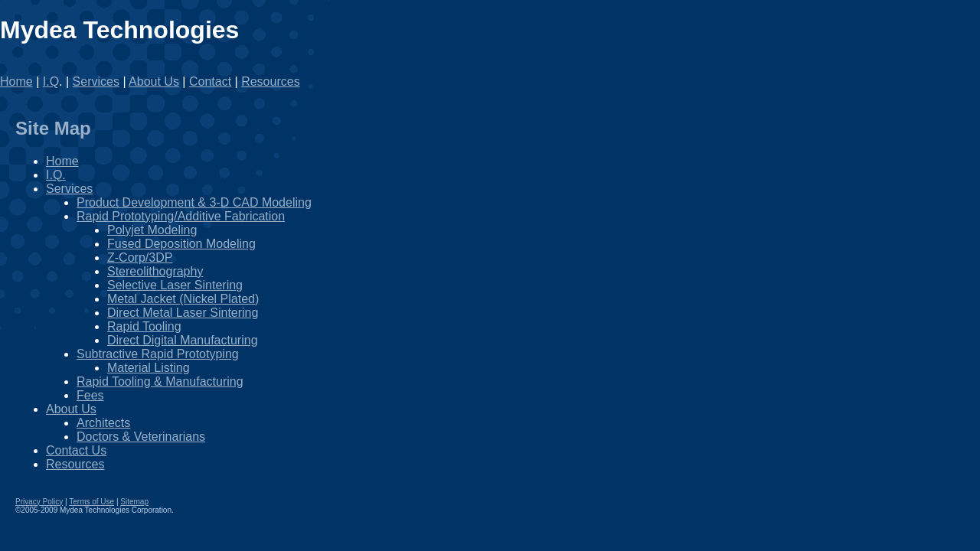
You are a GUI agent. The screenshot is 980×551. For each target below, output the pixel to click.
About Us (154, 82)
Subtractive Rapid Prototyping (158, 354)
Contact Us (76, 450)
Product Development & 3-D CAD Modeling (194, 202)
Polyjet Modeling (152, 230)
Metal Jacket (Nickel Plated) (183, 299)
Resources (270, 82)
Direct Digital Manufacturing (183, 340)
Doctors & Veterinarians (141, 437)
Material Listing (149, 368)
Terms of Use (91, 502)
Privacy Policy (39, 502)
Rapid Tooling (144, 326)
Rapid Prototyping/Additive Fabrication (181, 216)
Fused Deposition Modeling (181, 244)
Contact (210, 82)
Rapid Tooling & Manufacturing (160, 381)
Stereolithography (155, 271)
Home (16, 82)
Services (96, 82)
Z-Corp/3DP (140, 258)
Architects (103, 423)
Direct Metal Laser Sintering (183, 313)
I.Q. (56, 175)
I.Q (51, 82)
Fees (90, 395)
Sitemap (134, 502)
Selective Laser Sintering (175, 285)
